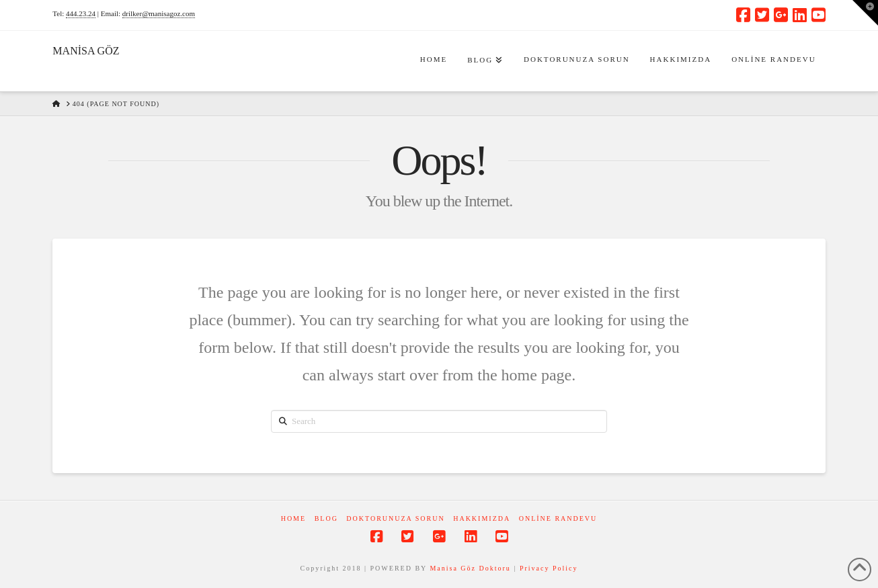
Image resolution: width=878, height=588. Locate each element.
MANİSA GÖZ (86, 51)
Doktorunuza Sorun (395, 518)
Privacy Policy (549, 568)
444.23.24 (81, 13)
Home (293, 518)
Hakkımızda (482, 518)
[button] (865, 13)
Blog (326, 518)
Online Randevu (558, 518)
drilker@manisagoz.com (159, 13)
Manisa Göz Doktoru (470, 568)
